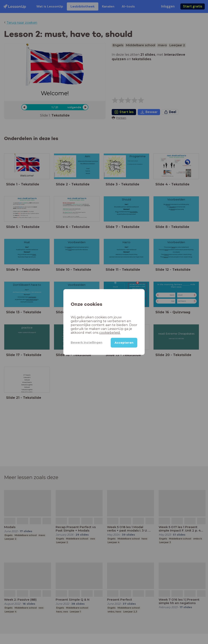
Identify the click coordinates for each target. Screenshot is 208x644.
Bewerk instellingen (87, 342)
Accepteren (124, 343)
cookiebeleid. (110, 333)
